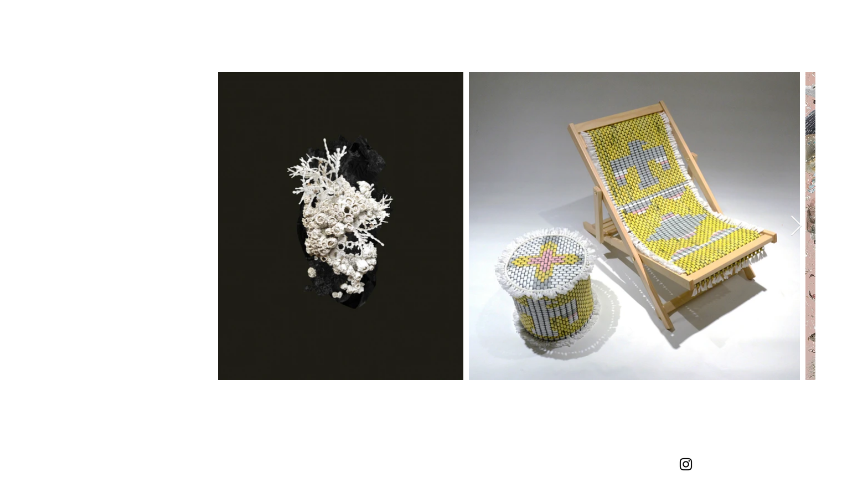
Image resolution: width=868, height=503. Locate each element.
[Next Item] (796, 226)
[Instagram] (686, 464)
